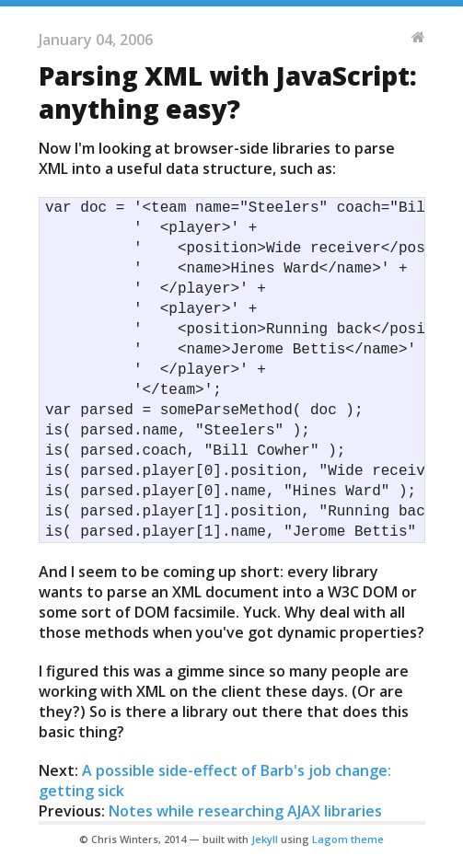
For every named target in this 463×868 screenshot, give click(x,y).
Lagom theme (348, 839)
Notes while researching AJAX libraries (245, 811)
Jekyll (265, 839)
